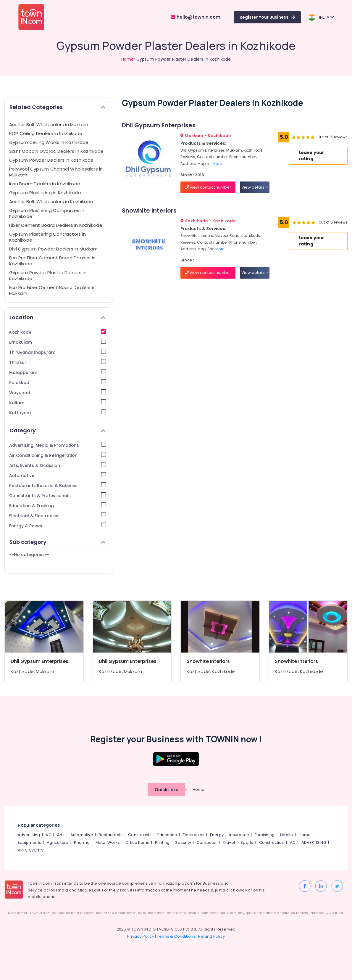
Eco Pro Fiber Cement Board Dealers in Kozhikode (52, 261)
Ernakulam (58, 342)
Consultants (140, 835)
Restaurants (111, 835)
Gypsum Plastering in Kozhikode (45, 193)
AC (48, 835)
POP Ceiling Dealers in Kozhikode (46, 133)
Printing (162, 842)
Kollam (58, 403)
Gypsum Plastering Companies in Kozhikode (47, 213)
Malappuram (58, 372)
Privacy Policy (141, 936)
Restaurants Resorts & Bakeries (58, 485)
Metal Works (108, 842)
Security (183, 842)
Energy (217, 835)
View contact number (208, 187)
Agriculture (58, 842)
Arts (61, 835)
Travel (229, 842)
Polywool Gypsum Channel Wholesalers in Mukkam (56, 172)
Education (167, 835)
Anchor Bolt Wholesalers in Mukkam (49, 124)
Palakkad (58, 382)
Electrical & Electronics (58, 516)
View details (255, 187)
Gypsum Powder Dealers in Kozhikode (51, 160)
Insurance (239, 835)
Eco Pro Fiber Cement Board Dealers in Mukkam (52, 290)
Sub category (58, 542)
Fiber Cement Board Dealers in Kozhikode (56, 225)
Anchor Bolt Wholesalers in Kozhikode (51, 201)
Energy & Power (58, 526)
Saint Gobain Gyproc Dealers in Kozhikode (56, 151)
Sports (247, 842)
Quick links (166, 789)
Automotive (58, 475)
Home (128, 59)
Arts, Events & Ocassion (58, 465)
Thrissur (58, 362)
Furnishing (265, 835)
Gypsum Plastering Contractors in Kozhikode (47, 237)
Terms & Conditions (176, 936)
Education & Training (58, 506)
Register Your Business (267, 17)
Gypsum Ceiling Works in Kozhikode (49, 142)
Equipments (29, 842)
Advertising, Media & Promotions (58, 445)
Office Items (137, 842)
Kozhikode (58, 332)
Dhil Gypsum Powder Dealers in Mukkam (53, 249)
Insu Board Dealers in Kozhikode (45, 184)
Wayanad (58, 392)
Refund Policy (211, 936)
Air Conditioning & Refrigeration (58, 455)
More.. (218, 164)
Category (58, 430)
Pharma (82, 842)
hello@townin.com (196, 17)
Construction (272, 842)
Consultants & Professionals (58, 495)
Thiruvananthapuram (58, 352)
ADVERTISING (314, 842)
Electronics (194, 835)
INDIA (321, 17)
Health (286, 835)
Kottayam (58, 413)
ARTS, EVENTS (31, 850)
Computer (207, 842)
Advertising (29, 835)
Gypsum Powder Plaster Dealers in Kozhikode (48, 275)
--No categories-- (29, 555)
